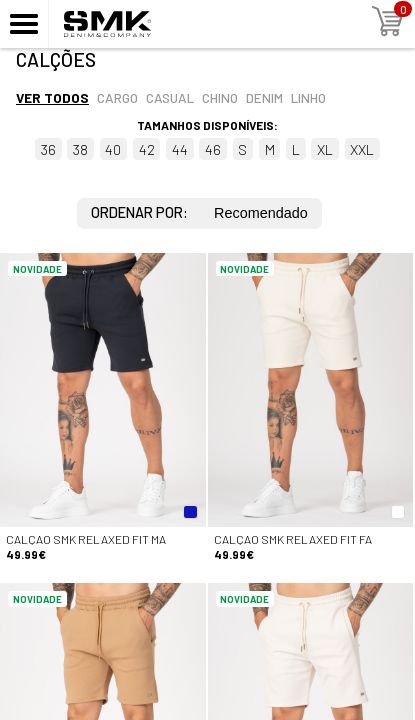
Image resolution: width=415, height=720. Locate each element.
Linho (308, 97)
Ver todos (52, 97)
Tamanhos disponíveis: (207, 125)
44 (180, 149)
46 (213, 149)
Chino (220, 97)
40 (113, 149)
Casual (170, 97)
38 (80, 149)
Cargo (117, 97)
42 (147, 149)
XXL (362, 149)
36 (48, 149)
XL (325, 149)
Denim (264, 97)
